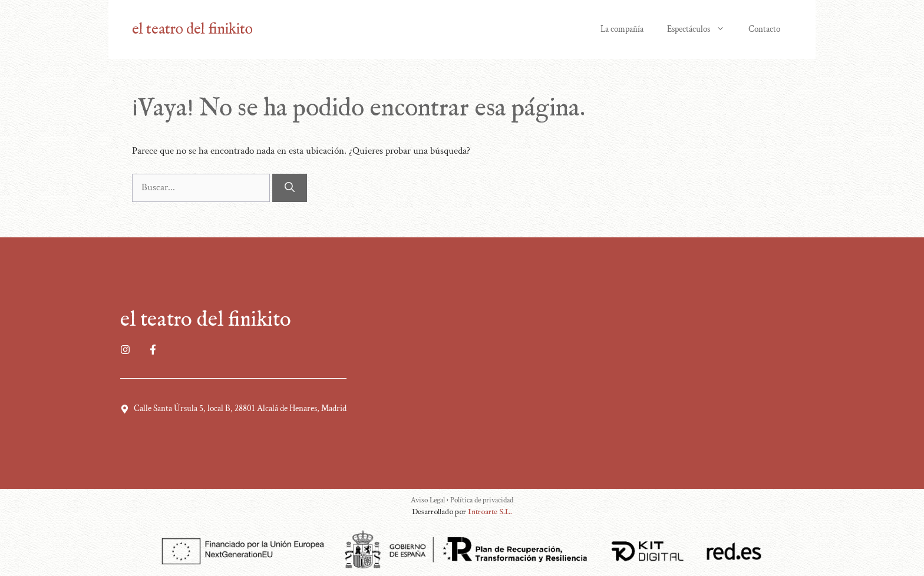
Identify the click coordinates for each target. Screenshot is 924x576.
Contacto (764, 29)
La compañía (622, 29)
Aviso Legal (429, 500)
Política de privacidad (482, 500)
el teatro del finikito (192, 29)
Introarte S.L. (490, 512)
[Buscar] (290, 188)
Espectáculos (702, 29)
